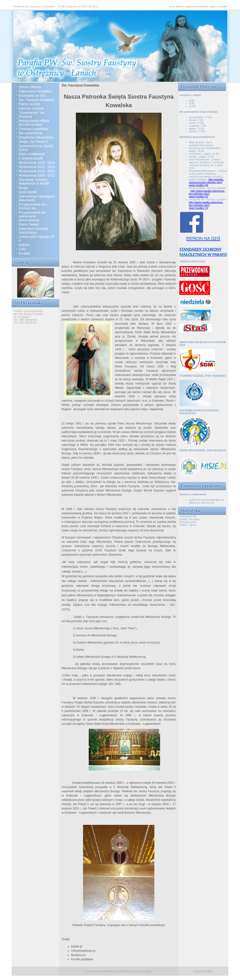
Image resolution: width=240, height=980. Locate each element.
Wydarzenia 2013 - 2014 (37, 167)
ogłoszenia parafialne (197, 7)
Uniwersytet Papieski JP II (37, 239)
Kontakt (24, 253)
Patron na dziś (29, 104)
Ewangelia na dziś (32, 96)
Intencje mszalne (31, 108)
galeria (214, 7)
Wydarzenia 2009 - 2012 (37, 175)
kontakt (223, 7)
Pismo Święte (29, 224)
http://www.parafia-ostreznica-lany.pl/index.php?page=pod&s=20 (207, 194)
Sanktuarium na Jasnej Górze (36, 148)
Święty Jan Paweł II (33, 142)
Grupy (23, 188)
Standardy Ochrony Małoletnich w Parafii (34, 182)
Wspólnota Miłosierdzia (36, 137)
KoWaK (209, 971)
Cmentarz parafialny (34, 129)
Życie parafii (28, 192)
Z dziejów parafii (31, 158)
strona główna (176, 7)
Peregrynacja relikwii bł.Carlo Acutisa (34, 123)
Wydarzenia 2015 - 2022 (37, 171)
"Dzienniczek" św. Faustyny (32, 115)
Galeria (24, 245)
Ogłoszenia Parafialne (35, 91)
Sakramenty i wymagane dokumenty (37, 198)
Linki (22, 249)
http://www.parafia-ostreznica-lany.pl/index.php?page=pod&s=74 (206, 205)
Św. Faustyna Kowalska (36, 100)
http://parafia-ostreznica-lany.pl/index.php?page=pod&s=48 (206, 182)
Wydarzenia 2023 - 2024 (37, 163)
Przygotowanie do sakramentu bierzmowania (32, 216)
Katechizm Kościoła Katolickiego (33, 231)
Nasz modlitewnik (32, 154)
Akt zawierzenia (30, 133)
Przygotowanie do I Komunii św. (33, 206)
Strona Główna (30, 87)
